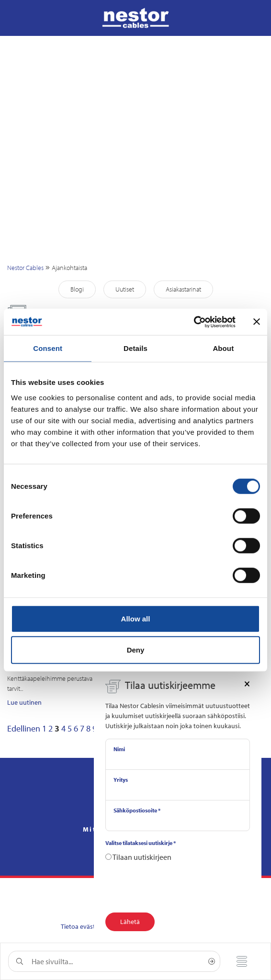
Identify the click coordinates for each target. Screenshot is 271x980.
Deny (136, 650)
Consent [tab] (48, 348)
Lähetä (130, 922)
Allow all (136, 618)
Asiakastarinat (183, 289)
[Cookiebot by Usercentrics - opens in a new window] (194, 322)
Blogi (77, 289)
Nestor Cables (25, 268)
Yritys (121, 780)
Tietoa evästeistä (85, 926)
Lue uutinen (24, 702)
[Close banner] (257, 322)
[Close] (247, 683)
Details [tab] (135, 348)
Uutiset (125, 289)
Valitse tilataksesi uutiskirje (141, 843)
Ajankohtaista (69, 268)
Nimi (119, 749)
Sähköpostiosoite (137, 810)
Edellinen (24, 728)
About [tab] (223, 348)
